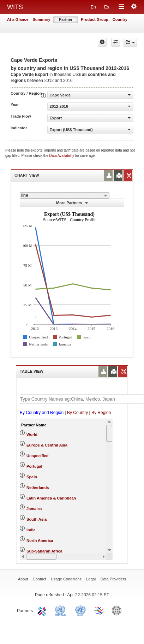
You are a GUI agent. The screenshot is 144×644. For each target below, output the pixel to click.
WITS (15, 7)
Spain (32, 477)
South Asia (37, 519)
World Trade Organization (100, 610)
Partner (66, 19)
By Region (101, 413)
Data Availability (62, 156)
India (31, 530)
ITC (43, 610)
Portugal (34, 466)
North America (40, 540)
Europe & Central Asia (47, 445)
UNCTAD (62, 610)
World (32, 435)
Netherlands (38, 488)
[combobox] (65, 195)
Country (120, 19)
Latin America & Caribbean (51, 498)
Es (107, 7)
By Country (77, 413)
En (93, 7)
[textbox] (82, 399)
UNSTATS (80, 610)
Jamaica (34, 509)
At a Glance (18, 19)
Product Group (95, 19)
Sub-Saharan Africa (44, 551)
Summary (42, 19)
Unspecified (37, 456)
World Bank (118, 610)
